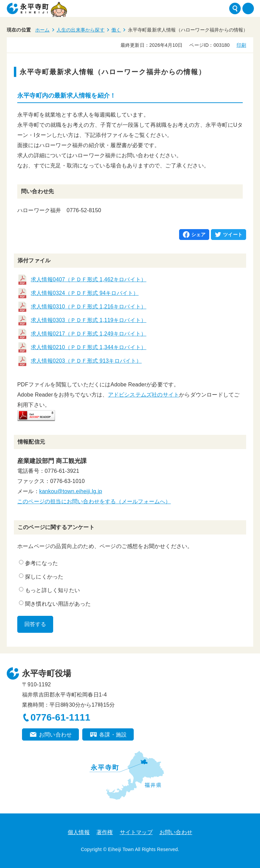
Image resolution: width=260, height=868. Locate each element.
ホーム (42, 30)
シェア (199, 235)
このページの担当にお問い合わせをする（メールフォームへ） (94, 501)
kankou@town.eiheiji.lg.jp (71, 491)
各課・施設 (113, 735)
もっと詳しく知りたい (49, 590)
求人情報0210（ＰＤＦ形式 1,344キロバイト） (89, 347)
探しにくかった (41, 577)
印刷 (241, 45)
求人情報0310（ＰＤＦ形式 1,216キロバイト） (89, 307)
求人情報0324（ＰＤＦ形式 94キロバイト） (85, 293)
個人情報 (79, 832)
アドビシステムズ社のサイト (144, 395)
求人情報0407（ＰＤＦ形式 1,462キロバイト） (89, 279)
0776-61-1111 (60, 717)
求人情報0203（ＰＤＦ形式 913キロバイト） (86, 361)
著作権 (105, 832)
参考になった (38, 563)
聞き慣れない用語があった (55, 604)
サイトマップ (136, 832)
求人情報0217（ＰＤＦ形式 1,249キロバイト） (89, 334)
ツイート (233, 235)
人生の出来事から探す (81, 30)
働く (116, 30)
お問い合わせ (55, 735)
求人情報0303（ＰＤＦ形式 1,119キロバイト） (89, 320)
